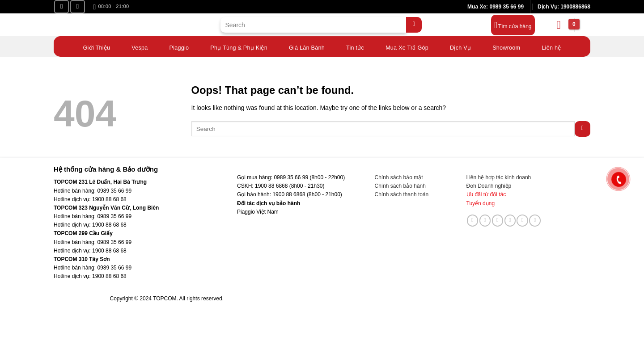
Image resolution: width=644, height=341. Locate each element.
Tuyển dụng (481, 203)
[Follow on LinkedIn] (522, 220)
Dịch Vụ (460, 46)
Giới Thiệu (97, 46)
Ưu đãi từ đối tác (486, 194)
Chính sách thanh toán (402, 194)
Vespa (140, 46)
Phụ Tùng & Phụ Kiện (239, 46)
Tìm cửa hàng (515, 26)
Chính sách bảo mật (399, 177)
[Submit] (414, 25)
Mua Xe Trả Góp (407, 46)
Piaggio (179, 46)
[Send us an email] (498, 220)
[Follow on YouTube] (78, 7)
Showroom (506, 46)
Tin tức (355, 46)
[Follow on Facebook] (61, 7)
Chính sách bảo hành (400, 186)
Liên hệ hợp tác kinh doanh (499, 177)
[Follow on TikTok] (485, 220)
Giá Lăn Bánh (307, 46)
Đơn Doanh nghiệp (489, 186)
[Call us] (510, 220)
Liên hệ (551, 46)
